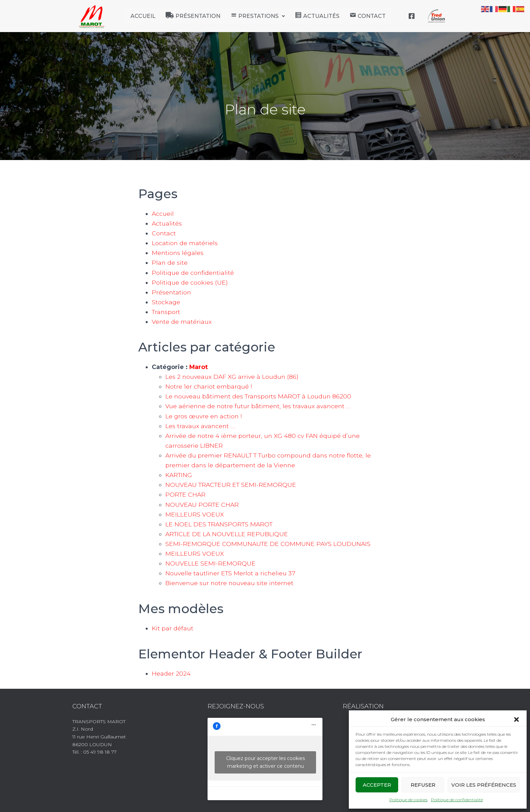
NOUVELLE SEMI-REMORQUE (210, 564)
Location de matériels (185, 243)
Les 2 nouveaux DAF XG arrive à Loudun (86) (233, 377)
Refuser (423, 785)
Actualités (167, 224)
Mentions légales (178, 253)
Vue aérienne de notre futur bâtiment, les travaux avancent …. (259, 406)
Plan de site (170, 263)
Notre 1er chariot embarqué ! (209, 387)
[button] (516, 719)
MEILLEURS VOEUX (195, 515)
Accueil (143, 16)
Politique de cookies (408, 800)
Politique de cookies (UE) (190, 283)
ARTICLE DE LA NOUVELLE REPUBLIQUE (227, 534)
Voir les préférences (484, 785)
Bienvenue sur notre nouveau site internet (231, 583)
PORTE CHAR (186, 495)
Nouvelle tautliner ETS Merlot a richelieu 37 (231, 573)
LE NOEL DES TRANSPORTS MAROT (220, 524)
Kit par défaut (173, 628)
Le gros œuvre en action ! (204, 416)
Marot (199, 367)
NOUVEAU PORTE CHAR (203, 505)
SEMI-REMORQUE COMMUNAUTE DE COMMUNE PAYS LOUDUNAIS (269, 544)
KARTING (179, 475)
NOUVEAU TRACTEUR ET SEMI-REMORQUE (232, 485)
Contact (164, 233)
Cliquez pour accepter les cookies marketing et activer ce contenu (266, 762)
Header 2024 (171, 674)
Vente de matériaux (182, 322)
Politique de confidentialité (457, 800)
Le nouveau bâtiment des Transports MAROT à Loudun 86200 (260, 396)
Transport (166, 312)
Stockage (166, 302)
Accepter (377, 785)
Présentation (172, 292)
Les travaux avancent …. (201, 426)
